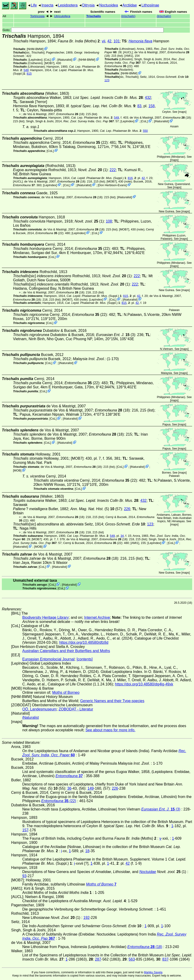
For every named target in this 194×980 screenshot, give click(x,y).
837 (165, 959)
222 (113, 170)
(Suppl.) (97, 178)
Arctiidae (129, 5)
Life (34, 5)
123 (107, 80)
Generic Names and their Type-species (112, 701)
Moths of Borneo (66, 693)
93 (24, 876)
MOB (17, 470)
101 (117, 41)
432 (148, 98)
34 (122, 536)
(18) (70, 114)
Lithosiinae (150, 5)
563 (132, 959)
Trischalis (94, 16)
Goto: (83, 30)
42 (109, 41)
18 (87, 851)
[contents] (85, 659)
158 (152, 106)
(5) (92, 509)
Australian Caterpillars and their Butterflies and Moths (66, 651)
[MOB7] (49, 63)
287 (98, 959)
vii (103, 41)
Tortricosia (37, 16)
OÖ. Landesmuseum (39, 709)
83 (139, 106)
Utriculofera (62, 16)
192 (86, 918)
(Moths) (79, 41)
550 (145, 131)
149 (91, 788)
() (128, 16)
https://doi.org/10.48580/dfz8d (84, 642)
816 (130, 178)
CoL (47, 60)
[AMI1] (129, 56)
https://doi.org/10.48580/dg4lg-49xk (144, 684)
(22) (118, 66)
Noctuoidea (108, 5)
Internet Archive (97, 617)
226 (127, 509)
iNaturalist (65, 60)
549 (26, 70)
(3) (116, 335)
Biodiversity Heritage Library (45, 617)
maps (182, 112)
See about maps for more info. (110, 730)
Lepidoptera (68, 5)
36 (69, 788)
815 (29, 74)
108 (109, 221)
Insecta (47, 5)
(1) (93, 170)
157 (25, 830)
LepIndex (35, 60)
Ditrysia (88, 5)
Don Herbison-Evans (112, 185)
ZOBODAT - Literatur (76, 709)
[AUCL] (128, 52)
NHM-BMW (35, 49)
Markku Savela (153, 972)
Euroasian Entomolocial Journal (48, 659)
